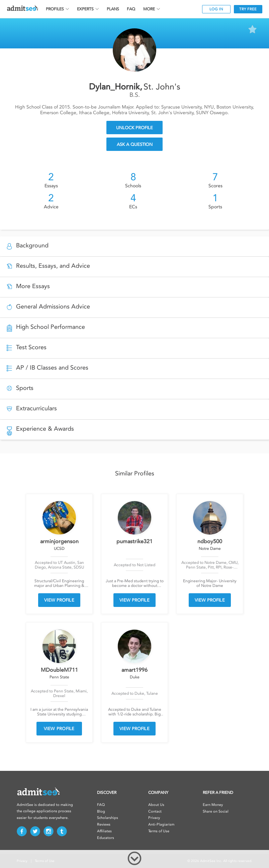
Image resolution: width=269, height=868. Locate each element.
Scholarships (108, 818)
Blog (101, 811)
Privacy (154, 818)
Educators (106, 838)
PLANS (113, 9)
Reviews (104, 824)
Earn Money (213, 805)
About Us (156, 805)
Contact (155, 811)
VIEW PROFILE (59, 600)
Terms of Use (159, 831)
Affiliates (104, 831)
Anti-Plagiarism (161, 824)
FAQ (131, 9)
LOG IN (216, 9)
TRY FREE (248, 9)
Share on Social (216, 811)
